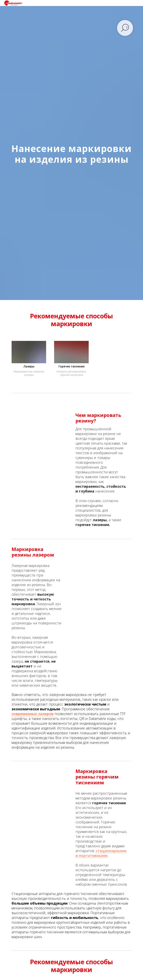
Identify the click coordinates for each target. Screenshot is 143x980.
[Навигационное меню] (136, 3)
